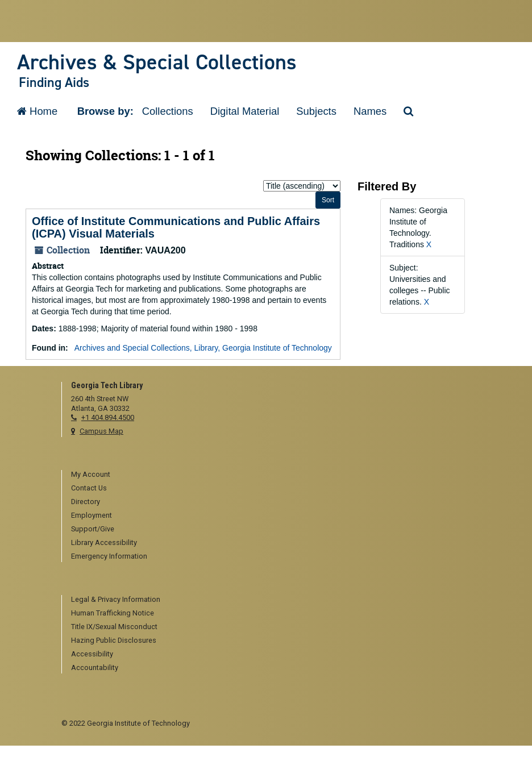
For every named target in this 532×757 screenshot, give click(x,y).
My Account (91, 474)
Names (370, 111)
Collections (168, 111)
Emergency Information (109, 556)
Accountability (95, 667)
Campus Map (101, 431)
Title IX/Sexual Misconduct (114, 627)
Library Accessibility (104, 542)
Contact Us (89, 488)
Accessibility (92, 654)
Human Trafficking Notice (113, 613)
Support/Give (93, 529)
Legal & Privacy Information (116, 599)
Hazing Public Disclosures (114, 640)
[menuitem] (271, 475)
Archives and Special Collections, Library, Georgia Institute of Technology (203, 348)
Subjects (316, 111)
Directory (86, 502)
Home (37, 111)
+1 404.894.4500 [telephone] (108, 417)
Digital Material (245, 111)
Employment (92, 515)
